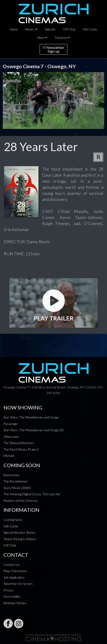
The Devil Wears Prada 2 (21, 449)
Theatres (61, 38)
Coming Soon (13, 520)
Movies (30, 29)
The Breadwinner (16, 481)
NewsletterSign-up (53, 49)
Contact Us (12, 565)
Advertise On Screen (18, 584)
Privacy (9, 590)
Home (14, 29)
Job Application (14, 577)
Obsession (11, 437)
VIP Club (69, 29)
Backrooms (12, 475)
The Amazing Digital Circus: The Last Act (32, 494)
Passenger (11, 424)
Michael (9, 456)
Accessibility (12, 596)
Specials (50, 29)
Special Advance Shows (19, 532)
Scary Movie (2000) (17, 488)
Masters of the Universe (21, 501)
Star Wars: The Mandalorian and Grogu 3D (34, 430)
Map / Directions (15, 571)
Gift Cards (90, 29)
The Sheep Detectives (19, 443)
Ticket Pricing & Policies (20, 539)
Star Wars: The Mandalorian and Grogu (31, 417)
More (41, 38)
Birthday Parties (15, 603)
